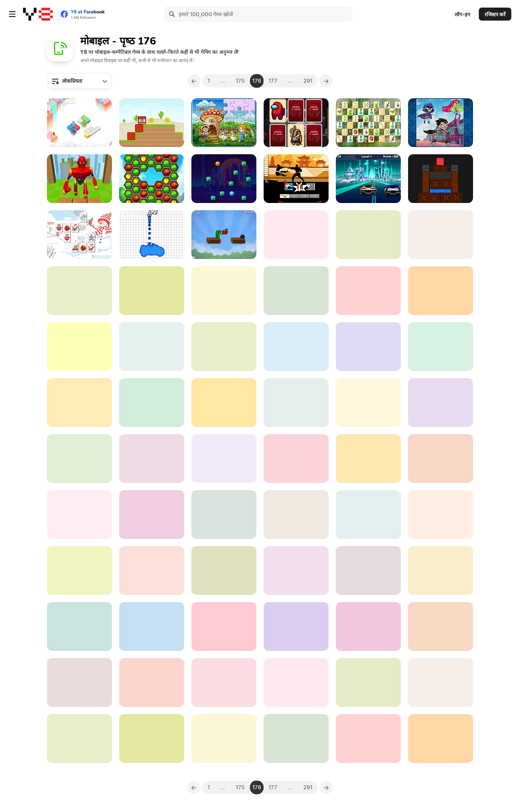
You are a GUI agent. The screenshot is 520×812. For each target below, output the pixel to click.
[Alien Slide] (152, 403)
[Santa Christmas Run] (441, 738)
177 (273, 81)
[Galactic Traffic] (368, 179)
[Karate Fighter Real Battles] (296, 179)
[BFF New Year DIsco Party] (152, 347)
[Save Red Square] (441, 179)
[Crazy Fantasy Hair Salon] (368, 515)
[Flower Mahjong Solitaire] (368, 123)
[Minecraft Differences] (296, 571)
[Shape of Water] (152, 235)
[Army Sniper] (368, 683)
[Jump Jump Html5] (224, 403)
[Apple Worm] (224, 235)
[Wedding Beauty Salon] (79, 347)
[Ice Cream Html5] (152, 571)
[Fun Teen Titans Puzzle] (441, 123)
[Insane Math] (152, 291)
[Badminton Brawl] (224, 683)
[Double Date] (368, 459)
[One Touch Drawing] (368, 235)
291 (308, 81)
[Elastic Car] (296, 459)
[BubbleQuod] (79, 459)
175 (240, 81)
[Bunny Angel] (79, 571)
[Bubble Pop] (79, 291)
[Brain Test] (224, 291)
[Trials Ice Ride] (79, 515)
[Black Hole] (296, 403)
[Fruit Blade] (152, 683)
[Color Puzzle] (79, 123)
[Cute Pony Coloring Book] (441, 515)
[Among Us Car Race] (296, 683)
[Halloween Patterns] (296, 235)
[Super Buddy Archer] (79, 683)
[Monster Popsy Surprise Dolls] (224, 459)
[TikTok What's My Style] (224, 627)
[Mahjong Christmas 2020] (79, 235)
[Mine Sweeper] (441, 571)
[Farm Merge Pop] (152, 179)
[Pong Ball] (224, 571)
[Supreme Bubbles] (296, 291)
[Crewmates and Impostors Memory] (296, 123)
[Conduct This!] (296, 738)
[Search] (172, 14)
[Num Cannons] (368, 738)
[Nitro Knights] (224, 738)
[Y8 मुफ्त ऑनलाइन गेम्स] (38, 14)
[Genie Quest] (79, 627)
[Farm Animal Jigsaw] (224, 123)
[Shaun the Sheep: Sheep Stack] (441, 291)
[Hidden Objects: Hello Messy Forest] (224, 515)
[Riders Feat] (441, 459)
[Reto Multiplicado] (152, 459)
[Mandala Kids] (152, 515)
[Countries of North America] (296, 347)
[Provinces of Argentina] (368, 571)
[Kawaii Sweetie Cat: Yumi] (152, 738)
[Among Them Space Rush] (296, 515)
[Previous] (194, 81)
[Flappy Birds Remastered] (224, 347)
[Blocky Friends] (152, 123)
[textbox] (79, 81)
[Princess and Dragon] (79, 738)
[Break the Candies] (224, 179)
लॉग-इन (462, 14)
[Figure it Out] (441, 235)
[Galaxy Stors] (441, 627)
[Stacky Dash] (79, 403)
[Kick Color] (441, 683)
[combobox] (79, 81)
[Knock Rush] (79, 179)
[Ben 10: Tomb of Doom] (152, 627)
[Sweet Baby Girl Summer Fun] (296, 627)
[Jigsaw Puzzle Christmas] (441, 403)
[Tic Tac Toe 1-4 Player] (368, 627)
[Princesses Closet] (441, 347)
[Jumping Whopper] (368, 291)
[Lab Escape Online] (368, 347)
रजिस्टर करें (495, 14)
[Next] (326, 81)
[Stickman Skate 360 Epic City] (368, 403)
